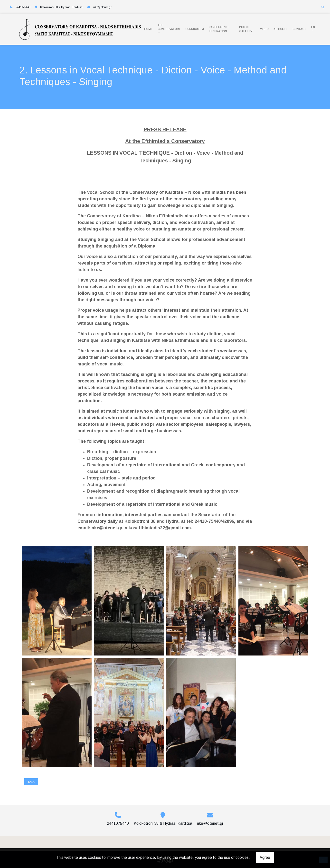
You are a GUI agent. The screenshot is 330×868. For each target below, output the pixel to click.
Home (148, 29)
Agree (265, 857)
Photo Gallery (246, 29)
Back (31, 782)
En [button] (313, 27)
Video (264, 29)
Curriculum (195, 29)
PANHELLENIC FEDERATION (218, 29)
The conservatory (169, 27)
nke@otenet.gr (102, 7)
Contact (299, 29)
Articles (281, 29)
